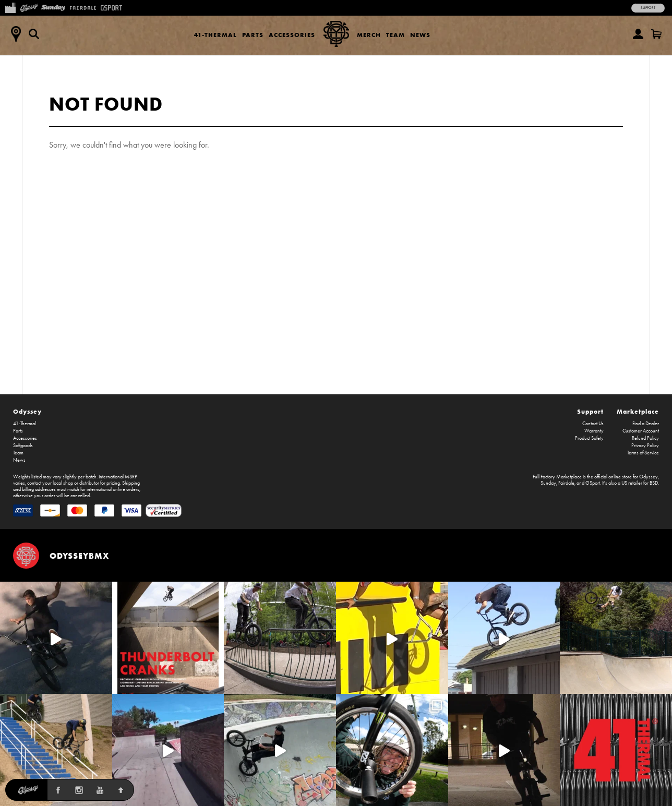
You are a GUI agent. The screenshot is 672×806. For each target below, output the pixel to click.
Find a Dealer (646, 424)
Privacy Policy (645, 446)
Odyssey (27, 411)
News (420, 35)
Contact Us (593, 424)
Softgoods (23, 446)
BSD (654, 483)
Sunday (548, 483)
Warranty (594, 431)
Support (648, 8)
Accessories (292, 35)
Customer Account (641, 431)
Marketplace (638, 411)
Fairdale (566, 483)
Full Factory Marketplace (557, 477)
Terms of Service (643, 453)
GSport (593, 483)
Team (395, 35)
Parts (253, 35)
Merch (369, 35)
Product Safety (589, 438)
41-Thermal (215, 35)
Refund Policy (645, 438)
